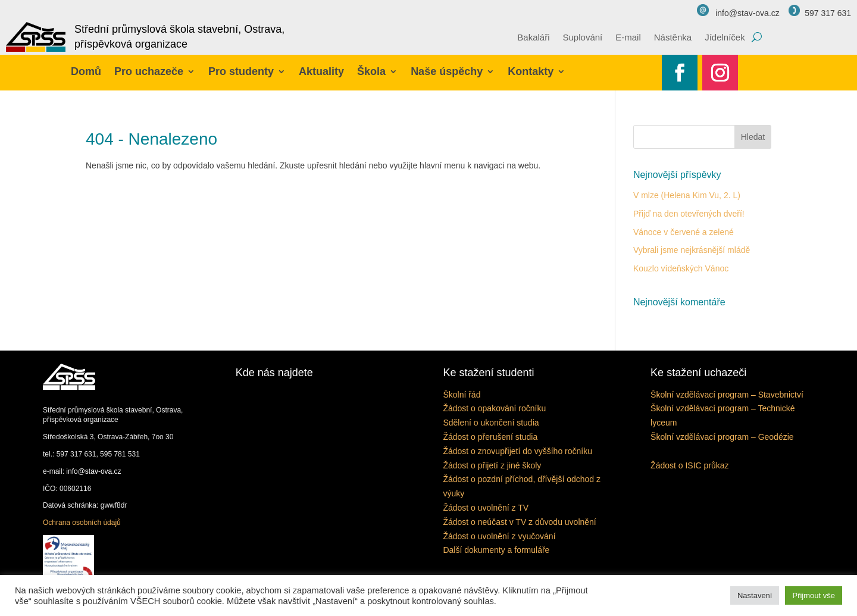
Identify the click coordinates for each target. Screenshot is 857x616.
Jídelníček (725, 37)
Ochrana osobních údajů (82, 523)
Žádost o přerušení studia (490, 437)
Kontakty (531, 71)
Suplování (583, 37)
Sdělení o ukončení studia (491, 423)
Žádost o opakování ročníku (494, 408)
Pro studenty (241, 71)
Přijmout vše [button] (814, 595)
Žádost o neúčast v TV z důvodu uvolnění (519, 522)
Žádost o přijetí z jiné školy (492, 465)
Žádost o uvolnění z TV (486, 508)
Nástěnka (673, 37)
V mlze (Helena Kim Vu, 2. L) (687, 195)
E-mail (628, 37)
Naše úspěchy (447, 71)
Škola (371, 71)
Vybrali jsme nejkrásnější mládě (692, 250)
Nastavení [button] (755, 595)
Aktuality (321, 71)
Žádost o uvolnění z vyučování (499, 536)
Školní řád (462, 395)
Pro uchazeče (149, 71)
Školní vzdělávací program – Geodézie (722, 437)
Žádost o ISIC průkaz (690, 465)
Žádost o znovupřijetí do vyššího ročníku (517, 451)
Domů (86, 71)
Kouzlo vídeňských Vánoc (681, 268)
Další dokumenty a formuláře (496, 550)
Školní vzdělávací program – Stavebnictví (727, 395)
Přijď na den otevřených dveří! (689, 214)
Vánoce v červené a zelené (684, 232)
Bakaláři (533, 37)
